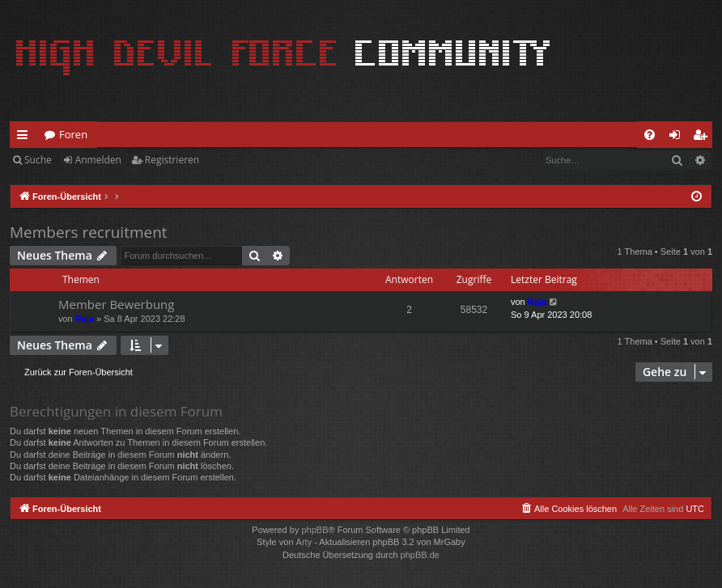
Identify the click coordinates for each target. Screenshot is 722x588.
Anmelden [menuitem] (679, 137)
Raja (85, 319)
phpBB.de (420, 555)
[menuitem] (650, 135)
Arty (304, 542)
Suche (38, 160)
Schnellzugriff (25, 137)
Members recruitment (89, 232)
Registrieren (172, 160)
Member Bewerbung (116, 304)
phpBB (314, 530)
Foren (73, 134)
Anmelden (98, 160)
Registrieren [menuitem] (703, 137)
